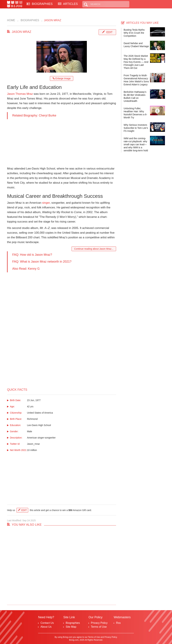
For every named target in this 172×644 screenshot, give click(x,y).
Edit (110, 32)
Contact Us (47, 623)
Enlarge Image (62, 78)
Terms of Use (99, 627)
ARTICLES (68, 4)
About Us (46, 627)
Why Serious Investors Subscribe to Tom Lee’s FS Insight (136, 128)
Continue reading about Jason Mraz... (94, 249)
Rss (118, 623)
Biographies (29, 20)
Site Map (71, 627)
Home (11, 20)
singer (46, 203)
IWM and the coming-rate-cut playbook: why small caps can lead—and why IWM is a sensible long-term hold (136, 144)
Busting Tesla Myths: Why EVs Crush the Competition (134, 33)
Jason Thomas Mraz (20, 94)
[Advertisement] (62, 143)
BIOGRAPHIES (40, 4)
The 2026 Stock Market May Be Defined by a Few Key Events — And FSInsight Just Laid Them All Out (136, 62)
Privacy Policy (99, 623)
